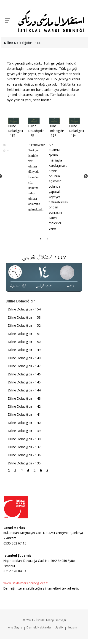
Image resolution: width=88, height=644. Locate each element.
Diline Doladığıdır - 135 (24, 463)
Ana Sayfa (15, 627)
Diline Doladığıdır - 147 (24, 366)
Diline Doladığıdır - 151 (24, 334)
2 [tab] (48, 239)
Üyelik (59, 627)
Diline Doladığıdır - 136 (24, 455)
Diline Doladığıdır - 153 (24, 317)
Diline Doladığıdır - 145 (24, 382)
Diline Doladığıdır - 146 (24, 374)
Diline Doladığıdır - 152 (24, 325)
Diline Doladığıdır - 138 (24, 439)
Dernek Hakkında (39, 627)
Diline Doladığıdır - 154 (24, 309)
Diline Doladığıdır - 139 (24, 431)
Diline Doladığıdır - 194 (77, 131)
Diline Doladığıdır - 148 (24, 358)
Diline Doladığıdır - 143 (24, 398)
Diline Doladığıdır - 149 (24, 350)
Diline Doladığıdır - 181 (16, 131)
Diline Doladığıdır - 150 (24, 342)
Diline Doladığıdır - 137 (56, 131)
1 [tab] (41, 239)
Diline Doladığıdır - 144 (24, 390)
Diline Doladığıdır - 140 (24, 423)
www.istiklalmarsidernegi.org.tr (26, 583)
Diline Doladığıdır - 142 (24, 406)
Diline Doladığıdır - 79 (36, 131)
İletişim (72, 627)
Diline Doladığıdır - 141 (24, 414)
